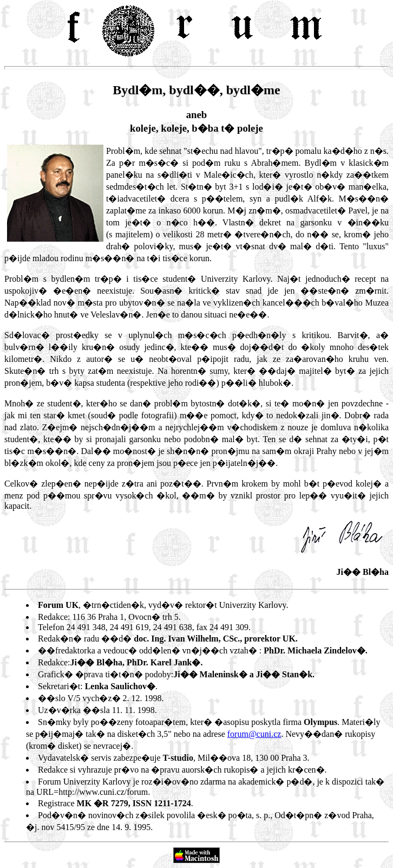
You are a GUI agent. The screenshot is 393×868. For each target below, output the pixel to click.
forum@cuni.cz (254, 734)
